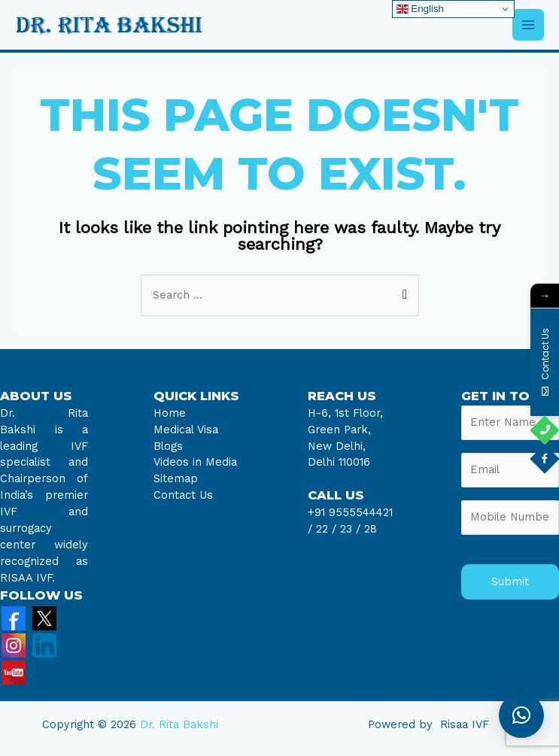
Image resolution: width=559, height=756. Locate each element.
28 (369, 529)
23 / (350, 529)
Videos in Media (195, 462)
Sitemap (176, 478)
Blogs (168, 446)
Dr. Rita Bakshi (179, 724)
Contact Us (183, 495)
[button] (521, 715)
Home (170, 413)
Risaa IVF (465, 724)
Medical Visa (186, 430)
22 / (326, 529)
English (420, 9)
